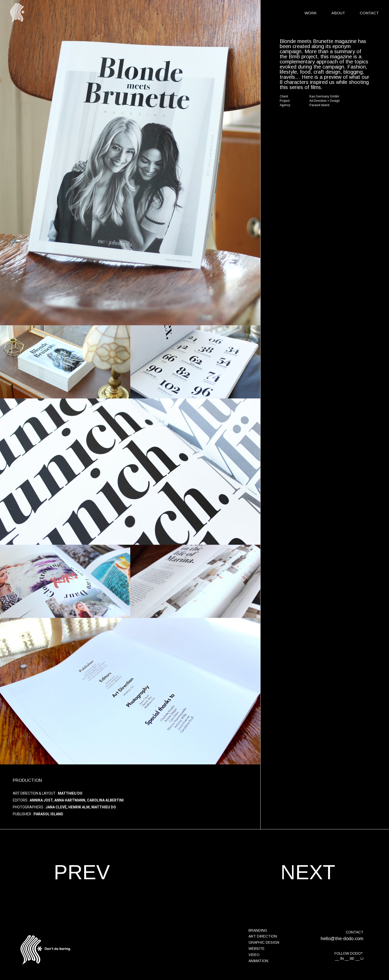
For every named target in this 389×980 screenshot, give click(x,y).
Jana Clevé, (57, 807)
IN (342, 959)
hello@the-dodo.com (342, 939)
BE (352, 959)
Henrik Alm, (79, 807)
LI (362, 959)
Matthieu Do (70, 793)
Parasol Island (48, 814)
